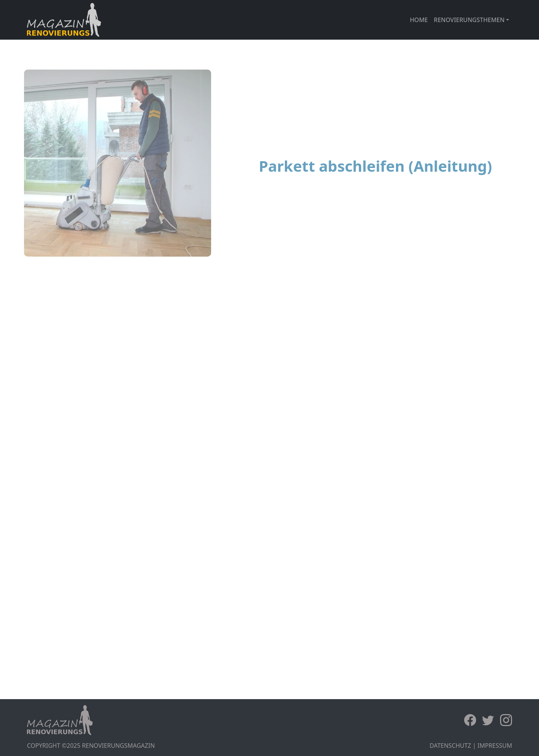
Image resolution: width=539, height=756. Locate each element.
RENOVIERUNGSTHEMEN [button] (469, 20)
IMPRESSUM (495, 746)
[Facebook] (473, 720)
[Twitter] (491, 720)
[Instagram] (506, 720)
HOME (419, 20)
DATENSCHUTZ (450, 746)
